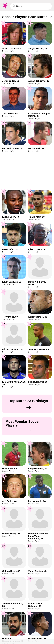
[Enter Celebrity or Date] (31, 6)
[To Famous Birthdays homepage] (5, 6)
